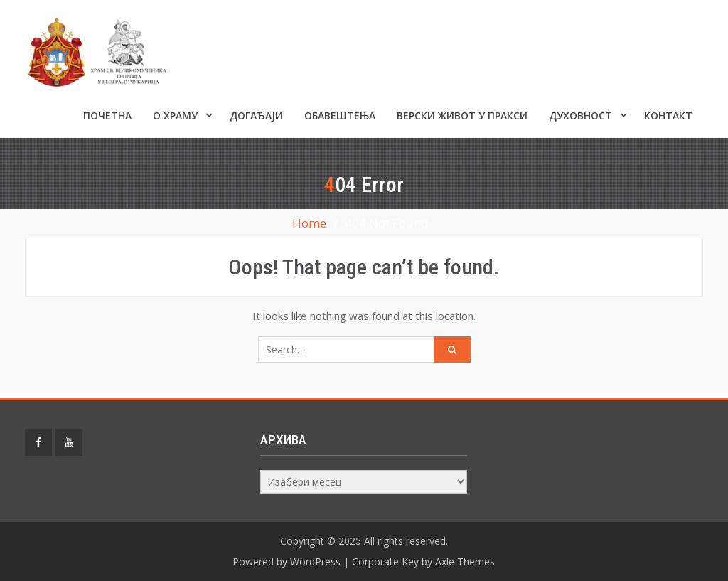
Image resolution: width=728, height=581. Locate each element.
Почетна (107, 116)
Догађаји (256, 116)
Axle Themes (465, 561)
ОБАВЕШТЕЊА (340, 116)
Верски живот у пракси (462, 116)
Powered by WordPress (287, 561)
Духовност (580, 116)
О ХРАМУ (175, 116)
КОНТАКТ (668, 116)
